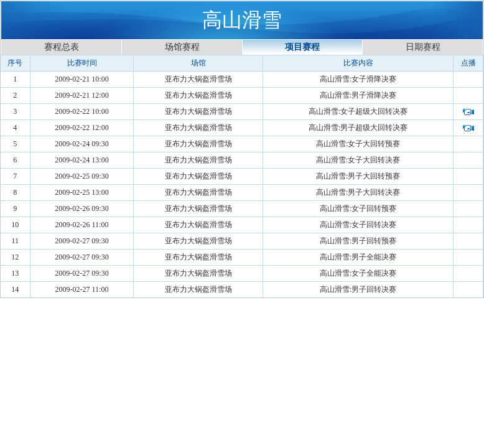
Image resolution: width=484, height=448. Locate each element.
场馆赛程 (182, 47)
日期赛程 (423, 47)
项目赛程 (302, 47)
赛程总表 (62, 47)
